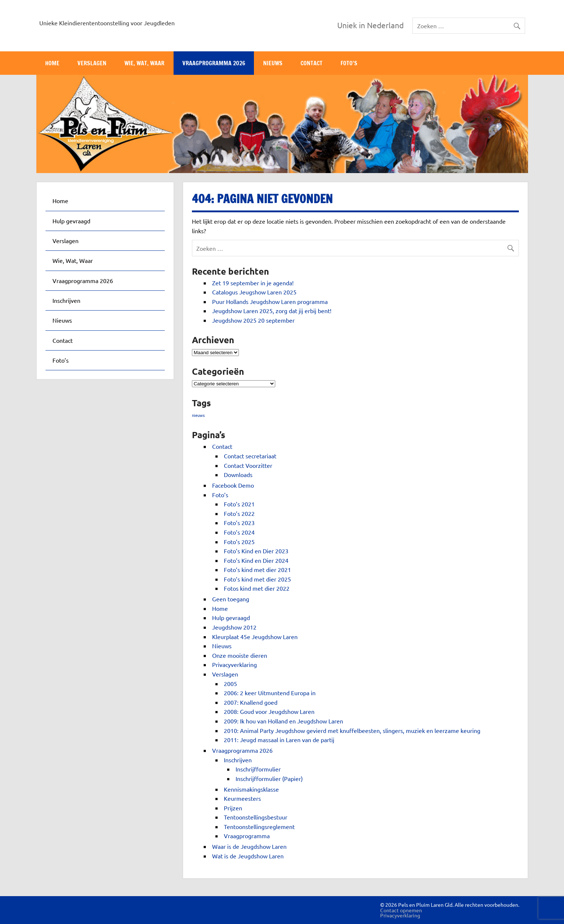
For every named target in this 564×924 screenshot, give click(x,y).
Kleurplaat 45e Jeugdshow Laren (255, 637)
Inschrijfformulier (258, 769)
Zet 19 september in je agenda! (253, 283)
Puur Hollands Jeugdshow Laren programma (270, 301)
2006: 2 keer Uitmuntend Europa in (270, 693)
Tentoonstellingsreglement (259, 826)
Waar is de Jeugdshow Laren (249, 846)
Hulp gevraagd (231, 617)
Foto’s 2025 (239, 542)
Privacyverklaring (234, 664)
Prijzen (233, 808)
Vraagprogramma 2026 (214, 63)
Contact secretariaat (250, 456)
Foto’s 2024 (239, 532)
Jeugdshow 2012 (234, 627)
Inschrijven (238, 760)
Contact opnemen (401, 910)
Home (52, 63)
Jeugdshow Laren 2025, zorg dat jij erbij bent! (272, 311)
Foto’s (349, 63)
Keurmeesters (242, 798)
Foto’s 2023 (239, 522)
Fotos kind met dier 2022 (257, 588)
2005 (230, 683)
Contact (312, 63)
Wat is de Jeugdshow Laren (248, 856)
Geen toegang (231, 599)
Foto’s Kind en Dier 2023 (256, 551)
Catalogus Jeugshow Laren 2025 (254, 292)
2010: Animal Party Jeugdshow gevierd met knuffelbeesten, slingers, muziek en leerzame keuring (352, 730)
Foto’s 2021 (239, 504)
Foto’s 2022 (239, 513)
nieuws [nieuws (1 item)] (198, 415)
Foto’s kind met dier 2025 (257, 579)
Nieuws (273, 63)
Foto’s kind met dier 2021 (257, 569)
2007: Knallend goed (251, 702)
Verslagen (92, 63)
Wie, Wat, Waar (144, 63)
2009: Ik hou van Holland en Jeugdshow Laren (283, 721)
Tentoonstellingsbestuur (256, 817)
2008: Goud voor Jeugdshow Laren (269, 711)
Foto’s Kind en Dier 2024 (256, 560)
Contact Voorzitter (248, 465)
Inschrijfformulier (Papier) (269, 778)
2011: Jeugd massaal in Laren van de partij (279, 740)
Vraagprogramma (247, 836)
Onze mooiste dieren (240, 655)
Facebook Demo (233, 485)
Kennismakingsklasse (251, 789)
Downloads (238, 474)
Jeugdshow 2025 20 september (253, 320)
